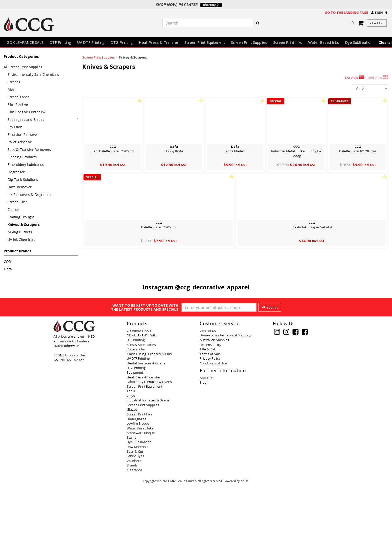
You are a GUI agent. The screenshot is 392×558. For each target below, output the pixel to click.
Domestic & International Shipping (225, 409)
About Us (207, 451)
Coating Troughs (21, 217)
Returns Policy (210, 418)
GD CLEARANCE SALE (25, 42)
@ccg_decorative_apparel (212, 287)
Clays (131, 469)
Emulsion (15, 127)
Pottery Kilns (136, 423)
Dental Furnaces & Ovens (146, 437)
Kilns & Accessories (141, 418)
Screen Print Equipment (205, 42)
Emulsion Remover (23, 134)
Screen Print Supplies (249, 42)
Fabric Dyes (135, 529)
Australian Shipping (214, 413)
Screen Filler (17, 202)
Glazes (132, 483)
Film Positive (18, 104)
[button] (379, 13)
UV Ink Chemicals (21, 239)
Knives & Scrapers (24, 224)
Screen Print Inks (288, 42)
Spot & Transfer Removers (29, 149)
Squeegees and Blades (43, 119)
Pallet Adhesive (20, 142)
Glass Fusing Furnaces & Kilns (149, 427)
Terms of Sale (210, 427)
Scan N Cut (135, 525)
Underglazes (136, 492)
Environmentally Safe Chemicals (33, 74)
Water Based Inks (324, 42)
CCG (7, 261)
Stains (131, 511)
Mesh (12, 89)
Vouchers (134, 534)
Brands (132, 539)
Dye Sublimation (359, 42)
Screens (14, 82)
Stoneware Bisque (141, 506)
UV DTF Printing (91, 42)
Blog (203, 456)
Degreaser (16, 172)
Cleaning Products (22, 157)
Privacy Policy (210, 432)
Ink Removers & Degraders (29, 194)
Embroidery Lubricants (26, 164)
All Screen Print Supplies (23, 67)
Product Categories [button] (21, 56)
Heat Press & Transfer (159, 42)
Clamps (13, 209)
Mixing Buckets (20, 232)
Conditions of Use (213, 437)
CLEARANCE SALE (139, 404)
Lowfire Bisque (138, 497)
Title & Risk (208, 423)
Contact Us (208, 404)
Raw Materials (137, 520)
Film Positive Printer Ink (26, 112)
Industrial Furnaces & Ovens (148, 474)
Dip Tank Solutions (23, 179)
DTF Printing (60, 42)
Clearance (134, 543)
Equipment (135, 446)
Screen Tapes (18, 97)
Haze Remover (19, 187)
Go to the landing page (346, 13)
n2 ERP (245, 554)
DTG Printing (122, 42)
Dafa (8, 269)
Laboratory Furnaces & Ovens (149, 455)
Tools (131, 464)
